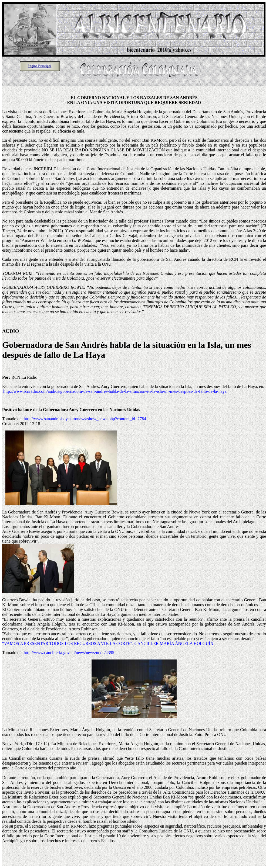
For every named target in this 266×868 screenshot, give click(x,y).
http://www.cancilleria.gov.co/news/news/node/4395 (69, 653)
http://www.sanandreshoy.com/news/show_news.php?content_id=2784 (85, 419)
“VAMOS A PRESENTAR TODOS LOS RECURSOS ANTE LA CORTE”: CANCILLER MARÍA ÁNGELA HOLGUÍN (108, 643)
